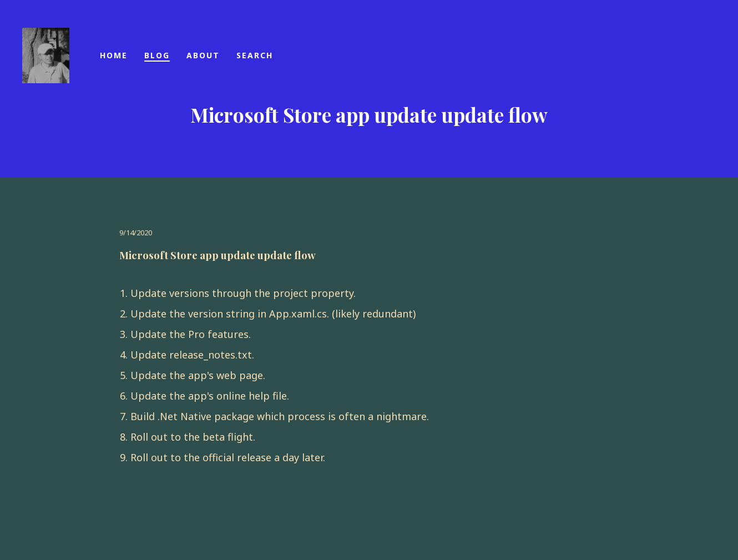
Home (114, 55)
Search (255, 55)
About (203, 55)
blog (157, 55)
